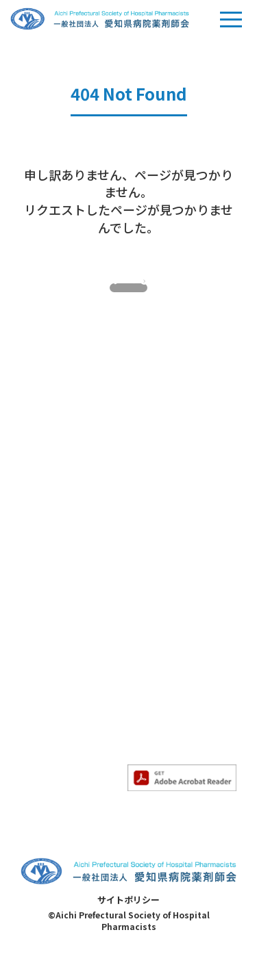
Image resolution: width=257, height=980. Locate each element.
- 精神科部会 (156, 550)
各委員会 (40, 714)
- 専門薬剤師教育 (166, 487)
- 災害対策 (43, 780)
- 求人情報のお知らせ (67, 584)
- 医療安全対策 (52, 738)
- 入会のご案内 (52, 508)
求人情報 (148, 644)
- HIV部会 (149, 591)
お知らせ (40, 540)
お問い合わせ (158, 665)
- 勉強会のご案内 (57, 641)
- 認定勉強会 (48, 662)
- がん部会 (151, 508)
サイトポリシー (128, 926)
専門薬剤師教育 (162, 463)
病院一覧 (148, 707)
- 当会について (52, 487)
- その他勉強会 (52, 682)
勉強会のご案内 (54, 617)
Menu (231, 23)
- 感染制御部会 (161, 528)
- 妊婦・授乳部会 (166, 570)
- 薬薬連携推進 (52, 760)
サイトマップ (158, 686)
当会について (49, 463)
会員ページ (153, 623)
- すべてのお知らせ (61, 564)
